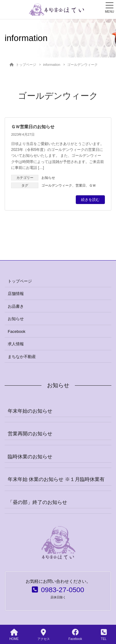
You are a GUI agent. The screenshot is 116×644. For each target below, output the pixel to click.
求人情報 (16, 344)
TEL (104, 635)
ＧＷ (92, 185)
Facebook (17, 331)
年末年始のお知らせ (30, 411)
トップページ (20, 281)
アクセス (44, 635)
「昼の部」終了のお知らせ (37, 502)
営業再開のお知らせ (30, 434)
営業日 (81, 185)
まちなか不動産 (22, 357)
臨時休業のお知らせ (30, 457)
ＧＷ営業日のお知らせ (33, 127)
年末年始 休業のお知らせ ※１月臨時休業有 (56, 479)
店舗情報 (16, 294)
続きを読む (90, 200)
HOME (14, 635)
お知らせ (48, 178)
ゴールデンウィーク (57, 185)
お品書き (16, 306)
